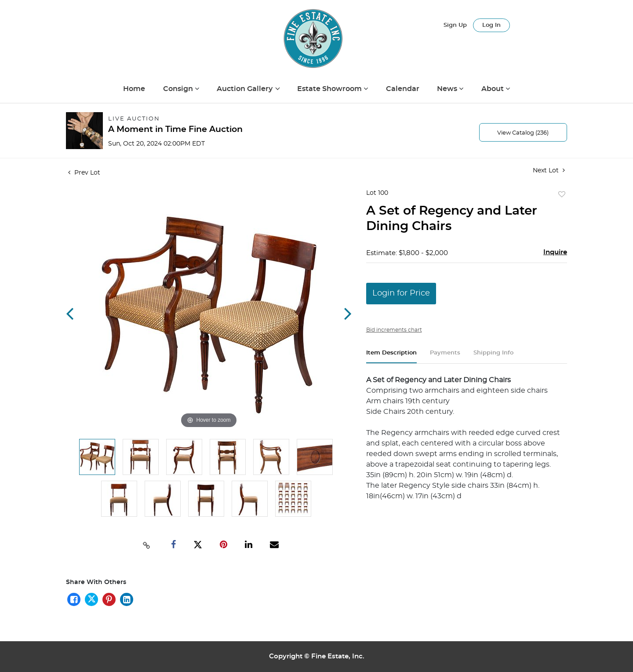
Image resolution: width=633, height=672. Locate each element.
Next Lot (549, 170)
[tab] (391, 356)
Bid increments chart (394, 330)
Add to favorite (562, 195)
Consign (179, 89)
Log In (491, 25)
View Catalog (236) (523, 133)
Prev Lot (84, 173)
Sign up (455, 25)
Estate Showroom (330, 89)
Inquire (555, 252)
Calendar (403, 89)
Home (134, 89)
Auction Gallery (246, 89)
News (448, 89)
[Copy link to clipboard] (147, 544)
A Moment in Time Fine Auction (175, 130)
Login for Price (401, 293)
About (493, 89)
